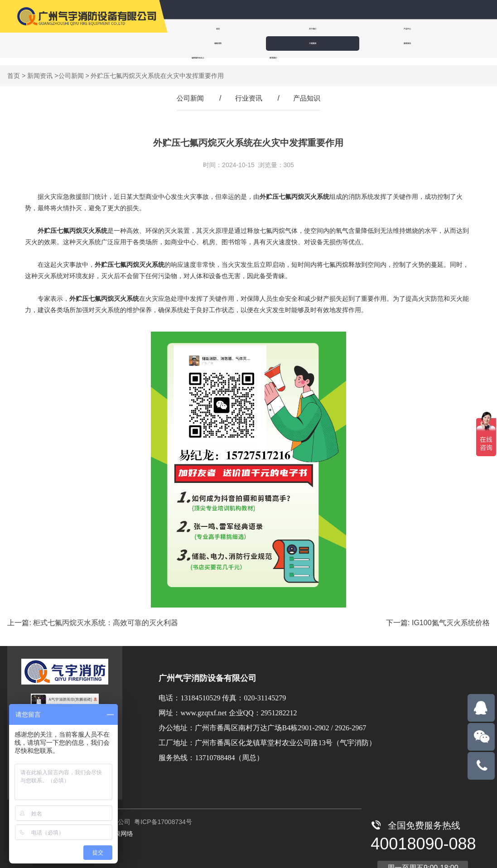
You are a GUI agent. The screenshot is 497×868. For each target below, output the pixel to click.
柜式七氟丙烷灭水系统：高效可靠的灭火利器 (106, 615)
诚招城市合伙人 (253, 43)
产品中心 (307, 29)
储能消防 (362, 29)
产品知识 (309, 91)
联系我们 (310, 43)
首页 (196, 29)
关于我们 (251, 29)
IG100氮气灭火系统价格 (451, 615)
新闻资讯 (196, 43)
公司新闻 (71, 68)
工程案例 (417, 29)
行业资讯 (249, 91)
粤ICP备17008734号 (162, 815)
